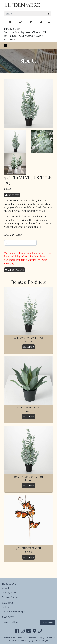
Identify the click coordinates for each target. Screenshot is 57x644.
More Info (29, 347)
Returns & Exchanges (14, 612)
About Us (7, 588)
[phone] (40, 632)
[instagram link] (23, 632)
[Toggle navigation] (5, 45)
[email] (29, 632)
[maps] (49, 22)
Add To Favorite (14, 270)
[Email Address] (21, 622)
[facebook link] (17, 632)
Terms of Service (11, 597)
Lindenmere (22, 5)
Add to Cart (12, 195)
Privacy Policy (10, 593)
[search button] (48, 14)
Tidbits (6, 607)
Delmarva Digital (41, 641)
